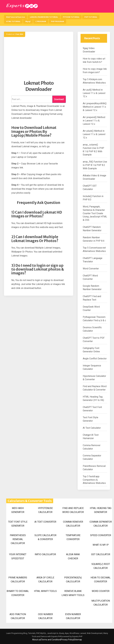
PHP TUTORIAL (91, 17)
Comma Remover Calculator (92, 447)
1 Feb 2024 (19, 34)
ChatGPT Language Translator (93, 260)
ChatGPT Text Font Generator (92, 409)
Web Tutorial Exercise (16, 17)
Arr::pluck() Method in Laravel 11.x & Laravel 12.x (94, 134)
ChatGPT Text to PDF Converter (94, 340)
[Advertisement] (39, 60)
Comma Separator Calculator (92, 457)
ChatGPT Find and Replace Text (92, 298)
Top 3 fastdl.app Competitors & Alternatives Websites (94, 480)
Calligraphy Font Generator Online (91, 350)
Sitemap (78, 640)
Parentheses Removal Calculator (94, 468)
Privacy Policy (67, 640)
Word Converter (91, 269)
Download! (59, 99)
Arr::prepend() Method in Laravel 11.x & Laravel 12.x (94, 121)
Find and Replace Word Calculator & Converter (95, 388)
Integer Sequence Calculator (92, 367)
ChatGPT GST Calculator (90, 187)
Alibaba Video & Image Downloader (94, 177)
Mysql (28, 21)
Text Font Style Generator (91, 419)
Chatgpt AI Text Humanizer (91, 437)
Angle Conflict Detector (95, 359)
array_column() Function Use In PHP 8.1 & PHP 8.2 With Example (93, 150)
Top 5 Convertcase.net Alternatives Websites (94, 249)
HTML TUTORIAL (13, 21)
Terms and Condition (51, 640)
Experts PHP (77, 636)
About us (36, 640)
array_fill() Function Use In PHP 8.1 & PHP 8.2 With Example (95, 165)
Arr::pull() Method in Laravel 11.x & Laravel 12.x (94, 93)
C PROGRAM (41, 21)
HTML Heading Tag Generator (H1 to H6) (93, 398)
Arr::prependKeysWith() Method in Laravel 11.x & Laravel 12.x (95, 107)
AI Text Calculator (92, 428)
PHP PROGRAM (57, 21)
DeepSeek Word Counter (91, 308)
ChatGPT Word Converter (90, 277)
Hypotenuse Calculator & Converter (94, 378)
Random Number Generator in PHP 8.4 (94, 239)
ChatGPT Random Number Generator (92, 229)
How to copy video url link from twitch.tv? (94, 60)
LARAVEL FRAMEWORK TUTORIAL (44, 17)
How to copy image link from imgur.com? (95, 71)
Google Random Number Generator (92, 288)
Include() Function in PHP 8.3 (93, 198)
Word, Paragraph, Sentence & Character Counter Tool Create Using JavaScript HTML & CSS (95, 213)
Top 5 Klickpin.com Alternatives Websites (94, 81)
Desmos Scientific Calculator (92, 329)
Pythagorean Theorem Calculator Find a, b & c (94, 319)
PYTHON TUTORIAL (71, 17)
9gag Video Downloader (89, 50)
